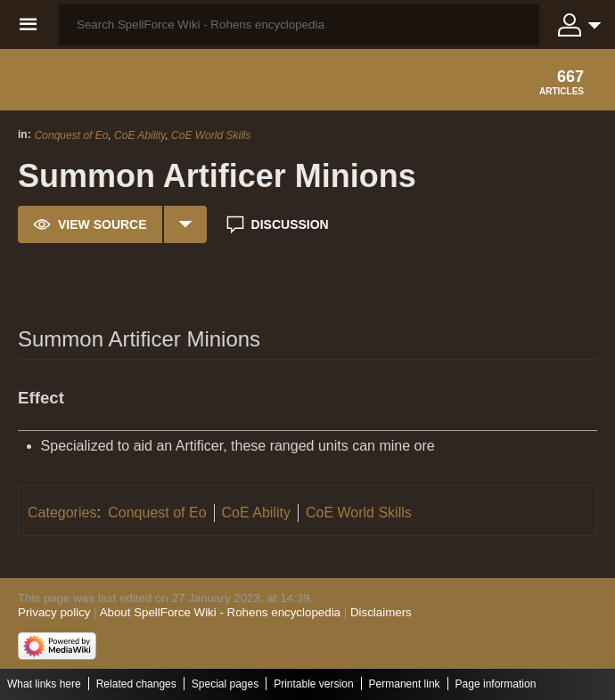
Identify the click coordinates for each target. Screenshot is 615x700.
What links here (44, 684)
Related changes (136, 684)
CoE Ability (139, 135)
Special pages (225, 684)
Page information (496, 684)
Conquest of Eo (72, 135)
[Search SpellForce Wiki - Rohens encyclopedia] (299, 25)
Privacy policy (54, 612)
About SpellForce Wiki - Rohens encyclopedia (220, 612)
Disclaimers (381, 612)
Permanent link (405, 684)
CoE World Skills (211, 135)
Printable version (313, 684)
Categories (62, 513)
